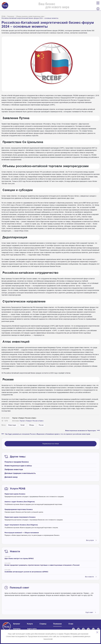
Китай (22, 425)
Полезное (11, 16)
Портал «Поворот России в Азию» (32, 421)
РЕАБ (3, 16)
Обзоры (32, 425)
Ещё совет (91, 612)
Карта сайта (32, 629)
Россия (41, 425)
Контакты (17, 629)
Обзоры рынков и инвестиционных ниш (30, 16)
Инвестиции (12, 425)
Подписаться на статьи (51, 444)
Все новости (91, 577)
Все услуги (91, 540)
